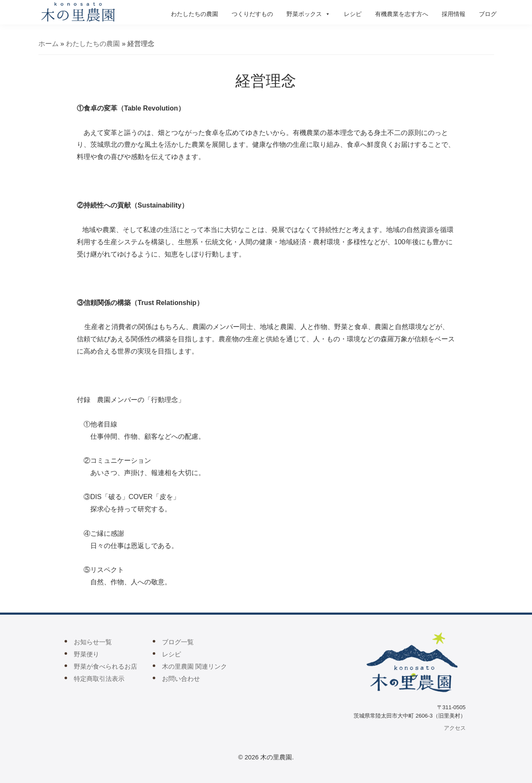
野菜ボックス (308, 14)
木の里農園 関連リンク (194, 666)
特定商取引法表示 (99, 679)
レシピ (353, 14)
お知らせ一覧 (93, 642)
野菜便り (86, 654)
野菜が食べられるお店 (105, 666)
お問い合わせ (181, 679)
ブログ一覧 (178, 642)
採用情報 (454, 14)
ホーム (49, 44)
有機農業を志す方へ (402, 14)
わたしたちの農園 (194, 14)
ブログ (488, 14)
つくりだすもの (252, 14)
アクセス (455, 728)
